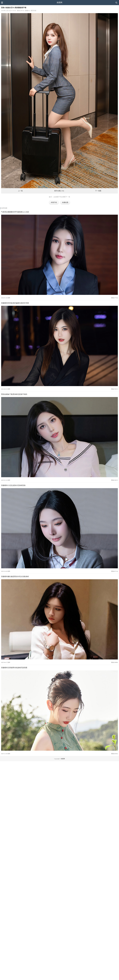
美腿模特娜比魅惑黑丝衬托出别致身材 (15, 576)
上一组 (20, 191)
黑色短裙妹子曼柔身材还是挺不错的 (14, 394)
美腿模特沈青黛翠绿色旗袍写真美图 (14, 668)
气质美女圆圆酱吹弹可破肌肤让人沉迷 (15, 212)
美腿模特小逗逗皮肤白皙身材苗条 (13, 485)
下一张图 (98, 191)
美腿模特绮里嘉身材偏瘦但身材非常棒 (15, 303)
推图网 (59, 2)
